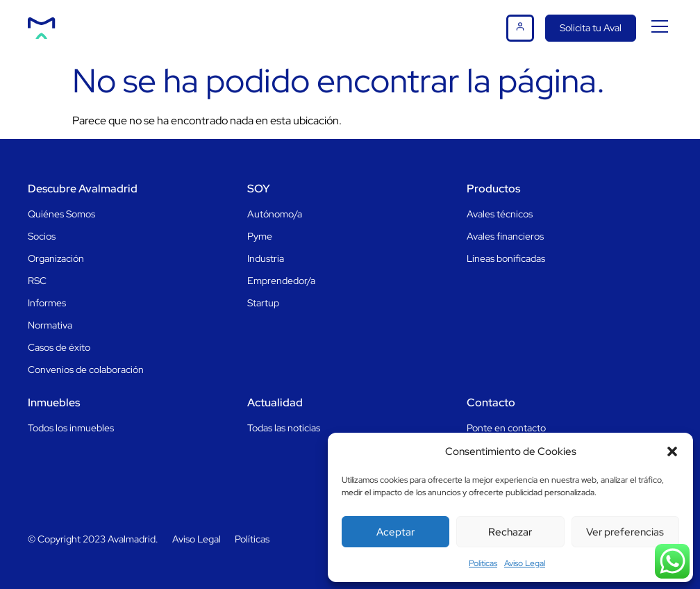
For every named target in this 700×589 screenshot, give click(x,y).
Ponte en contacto (506, 428)
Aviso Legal (525, 563)
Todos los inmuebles (71, 428)
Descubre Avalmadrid (83, 189)
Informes (47, 303)
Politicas (483, 563)
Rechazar (510, 532)
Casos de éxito (59, 347)
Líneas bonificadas (506, 258)
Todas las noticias (284, 428)
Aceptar (395, 532)
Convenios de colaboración (86, 370)
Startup (263, 303)
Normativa (50, 325)
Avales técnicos (500, 214)
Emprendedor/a (281, 281)
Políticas (252, 539)
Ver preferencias (625, 532)
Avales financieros (505, 236)
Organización (56, 258)
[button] (672, 451)
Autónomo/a (275, 214)
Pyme (260, 236)
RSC (37, 281)
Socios (42, 236)
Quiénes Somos (61, 214)
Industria (266, 258)
